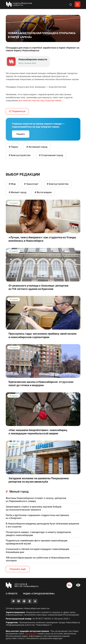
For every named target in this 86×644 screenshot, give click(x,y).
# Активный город (37, 147)
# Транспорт (31, 184)
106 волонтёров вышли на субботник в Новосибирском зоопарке (38, 559)
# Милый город (18, 192)
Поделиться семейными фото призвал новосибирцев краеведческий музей (37, 542)
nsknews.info (31, 634)
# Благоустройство (20, 155)
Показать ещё (18, 569)
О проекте (12, 594)
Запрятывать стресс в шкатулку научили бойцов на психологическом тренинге (34, 508)
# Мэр (12, 184)
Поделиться (17, 111)
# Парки (13, 147)
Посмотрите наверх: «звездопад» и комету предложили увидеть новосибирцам (38, 534)
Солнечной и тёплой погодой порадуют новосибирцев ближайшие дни (37, 551)
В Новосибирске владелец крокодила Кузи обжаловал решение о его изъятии (42, 525)
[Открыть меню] (77, 4)
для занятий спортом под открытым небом (40, 100)
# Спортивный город (51, 155)
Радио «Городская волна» (39, 594)
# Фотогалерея (43, 192)
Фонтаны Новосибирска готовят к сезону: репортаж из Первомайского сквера (36, 500)
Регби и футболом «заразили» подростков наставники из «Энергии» (37, 517)
